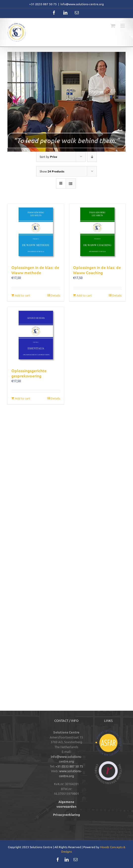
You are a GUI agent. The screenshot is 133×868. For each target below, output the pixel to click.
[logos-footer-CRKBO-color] (108, 763)
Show (52, 171)
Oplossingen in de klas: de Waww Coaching (97, 270)
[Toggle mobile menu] (123, 26)
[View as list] (71, 184)
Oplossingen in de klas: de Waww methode (35, 270)
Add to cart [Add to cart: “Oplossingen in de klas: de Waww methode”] (23, 295)
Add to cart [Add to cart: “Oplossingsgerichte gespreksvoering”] (23, 398)
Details (55, 295)
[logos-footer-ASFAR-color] (108, 731)
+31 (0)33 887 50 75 (69, 766)
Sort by (48, 157)
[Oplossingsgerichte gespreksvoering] (36, 335)
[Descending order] (92, 157)
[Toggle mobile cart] (113, 26)
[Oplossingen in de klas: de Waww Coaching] (97, 232)
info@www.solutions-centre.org (82, 4)
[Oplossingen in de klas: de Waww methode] (36, 232)
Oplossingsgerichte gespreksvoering (29, 373)
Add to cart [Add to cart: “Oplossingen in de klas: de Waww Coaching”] (84, 295)
